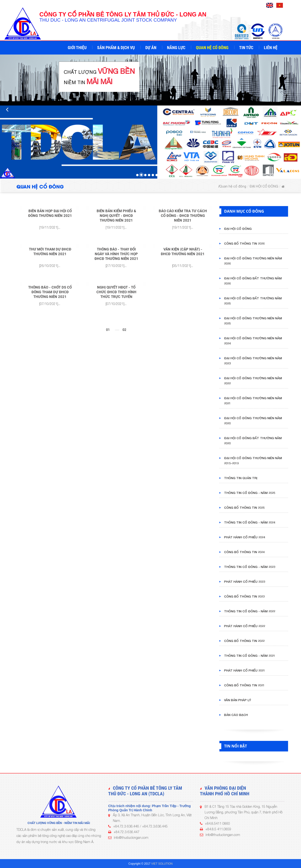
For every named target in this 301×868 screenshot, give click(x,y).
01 (108, 330)
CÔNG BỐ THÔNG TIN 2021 (244, 685)
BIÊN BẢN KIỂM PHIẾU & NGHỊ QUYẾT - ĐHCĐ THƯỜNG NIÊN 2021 (116, 216)
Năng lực (177, 48)
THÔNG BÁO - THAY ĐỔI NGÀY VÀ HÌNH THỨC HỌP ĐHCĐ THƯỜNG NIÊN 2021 (116, 254)
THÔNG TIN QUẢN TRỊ (241, 478)
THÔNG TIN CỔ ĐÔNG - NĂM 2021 (250, 656)
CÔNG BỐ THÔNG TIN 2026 (244, 243)
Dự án (151, 48)
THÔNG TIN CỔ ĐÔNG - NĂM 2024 (250, 522)
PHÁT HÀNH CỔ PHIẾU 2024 (245, 537)
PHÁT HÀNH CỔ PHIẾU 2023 (245, 582)
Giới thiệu (78, 48)
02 (124, 330)
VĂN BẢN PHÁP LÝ (238, 700)
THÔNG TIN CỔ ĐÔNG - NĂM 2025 (250, 493)
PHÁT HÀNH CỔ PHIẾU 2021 (245, 670)
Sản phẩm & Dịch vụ (116, 48)
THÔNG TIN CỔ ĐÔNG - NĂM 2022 (250, 611)
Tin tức (247, 48)
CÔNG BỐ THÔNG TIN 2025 (244, 508)
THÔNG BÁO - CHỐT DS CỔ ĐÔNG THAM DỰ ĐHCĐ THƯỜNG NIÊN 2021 (50, 292)
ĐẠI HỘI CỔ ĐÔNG (264, 186)
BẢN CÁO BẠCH (236, 715)
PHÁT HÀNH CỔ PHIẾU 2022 (245, 626)
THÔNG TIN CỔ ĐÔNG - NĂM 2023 (250, 567)
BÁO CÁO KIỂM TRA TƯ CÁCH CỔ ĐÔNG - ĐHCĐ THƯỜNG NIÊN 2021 (183, 216)
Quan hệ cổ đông (213, 48)
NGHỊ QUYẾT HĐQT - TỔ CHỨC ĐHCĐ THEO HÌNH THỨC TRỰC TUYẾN (116, 292)
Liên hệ (271, 48)
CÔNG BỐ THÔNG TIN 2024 (244, 552)
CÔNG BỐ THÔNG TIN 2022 (244, 641)
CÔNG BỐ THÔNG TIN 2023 (244, 596)
